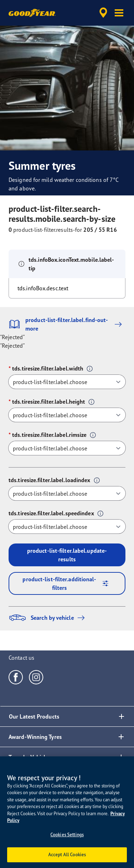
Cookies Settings (67, 834)
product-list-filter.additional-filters (68, 583)
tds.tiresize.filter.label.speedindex (51, 513)
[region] (67, 812)
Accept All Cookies (67, 854)
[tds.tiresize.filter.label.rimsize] (67, 448)
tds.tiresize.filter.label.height (49, 402)
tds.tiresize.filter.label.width (48, 368)
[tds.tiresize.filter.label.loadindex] (67, 493)
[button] (119, 13)
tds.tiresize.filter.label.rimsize (49, 435)
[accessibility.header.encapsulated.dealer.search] (103, 13)
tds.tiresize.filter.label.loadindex (49, 480)
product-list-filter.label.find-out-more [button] (67, 324)
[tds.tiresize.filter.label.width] (67, 382)
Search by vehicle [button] (48, 618)
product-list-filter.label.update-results (67, 555)
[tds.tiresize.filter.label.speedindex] (67, 527)
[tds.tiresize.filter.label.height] (67, 415)
